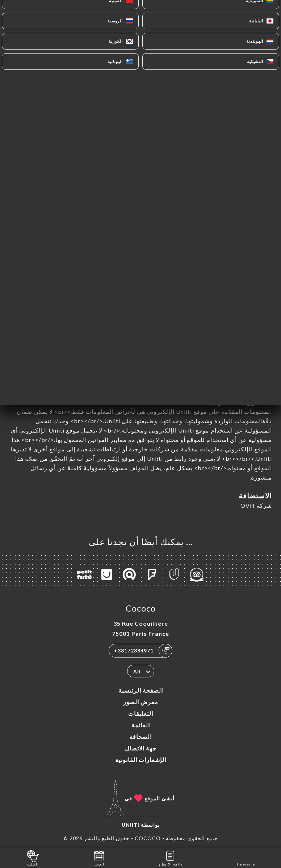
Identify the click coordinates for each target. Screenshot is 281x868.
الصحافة (140, 737)
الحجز (99, 858)
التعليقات (141, 713)
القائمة (141, 725)
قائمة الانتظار (171, 858)
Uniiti (131, 825)
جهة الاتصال (141, 748)
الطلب (33, 858)
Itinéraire (245, 858)
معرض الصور (141, 702)
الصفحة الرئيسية (141, 690)
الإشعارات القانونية (141, 760)
